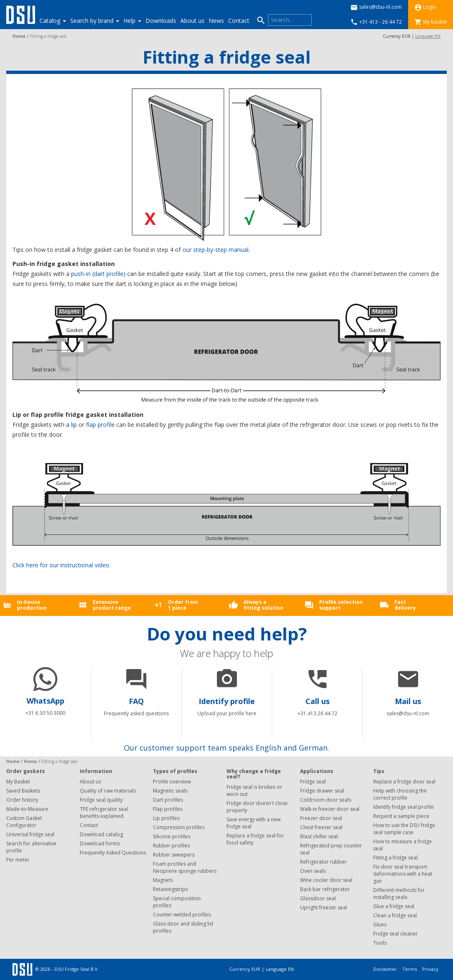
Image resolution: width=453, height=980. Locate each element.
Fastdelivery (405, 605)
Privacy (430, 969)
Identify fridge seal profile (404, 807)
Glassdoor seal (318, 898)
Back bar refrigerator (325, 889)
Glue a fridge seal (394, 906)
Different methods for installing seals (399, 894)
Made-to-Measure (27, 809)
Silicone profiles (172, 836)
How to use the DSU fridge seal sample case (404, 829)
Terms (410, 969)
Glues (380, 925)
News (216, 21)
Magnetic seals (170, 791)
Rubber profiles (171, 846)
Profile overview (172, 782)
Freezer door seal (321, 818)
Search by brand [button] (95, 21)
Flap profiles (168, 809)
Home (19, 36)
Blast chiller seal (319, 836)
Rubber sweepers (174, 855)
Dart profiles (168, 800)
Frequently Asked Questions (113, 853)
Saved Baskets (23, 791)
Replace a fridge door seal (404, 782)
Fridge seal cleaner (395, 934)
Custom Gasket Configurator (24, 822)
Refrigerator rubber (323, 862)
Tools (380, 943)
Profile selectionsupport (341, 605)
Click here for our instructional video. (62, 565)
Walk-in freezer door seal (330, 809)
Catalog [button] (53, 21)
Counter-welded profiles (182, 915)
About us (192, 21)
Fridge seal (313, 782)
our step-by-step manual (215, 250)
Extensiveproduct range (112, 605)
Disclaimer (386, 969)
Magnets (163, 880)
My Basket (18, 782)
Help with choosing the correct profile (400, 794)
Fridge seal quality (101, 800)
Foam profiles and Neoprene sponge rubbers (185, 867)
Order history (22, 800)
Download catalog (101, 834)
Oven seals (313, 871)
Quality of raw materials (108, 791)
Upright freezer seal (324, 907)
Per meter (18, 860)
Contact (239, 21)
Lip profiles (166, 818)
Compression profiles (179, 827)
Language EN (428, 36)
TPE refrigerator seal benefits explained (104, 813)
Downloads (161, 21)
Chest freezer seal (321, 827)
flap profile (100, 425)
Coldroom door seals (326, 800)
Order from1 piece (183, 605)
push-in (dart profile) (98, 274)
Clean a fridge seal (395, 915)
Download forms (100, 843)
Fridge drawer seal (322, 791)
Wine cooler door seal (326, 880)
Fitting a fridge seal (395, 858)
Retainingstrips (170, 889)
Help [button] (132, 21)
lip (74, 425)
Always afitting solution (263, 605)
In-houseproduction (32, 605)
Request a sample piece (401, 816)
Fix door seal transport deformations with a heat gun (403, 874)
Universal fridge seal (30, 834)
